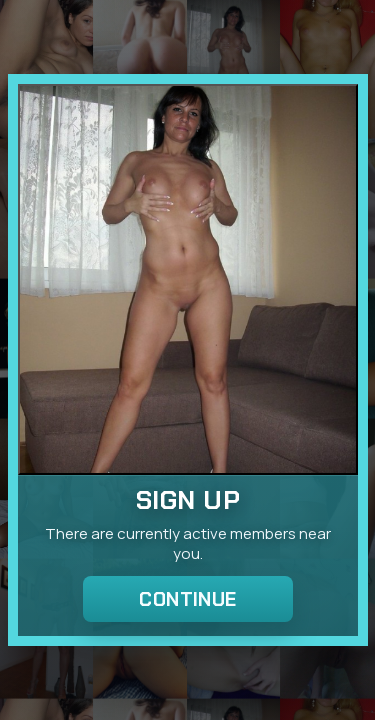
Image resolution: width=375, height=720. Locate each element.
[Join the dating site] (188, 279)
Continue (187, 599)
